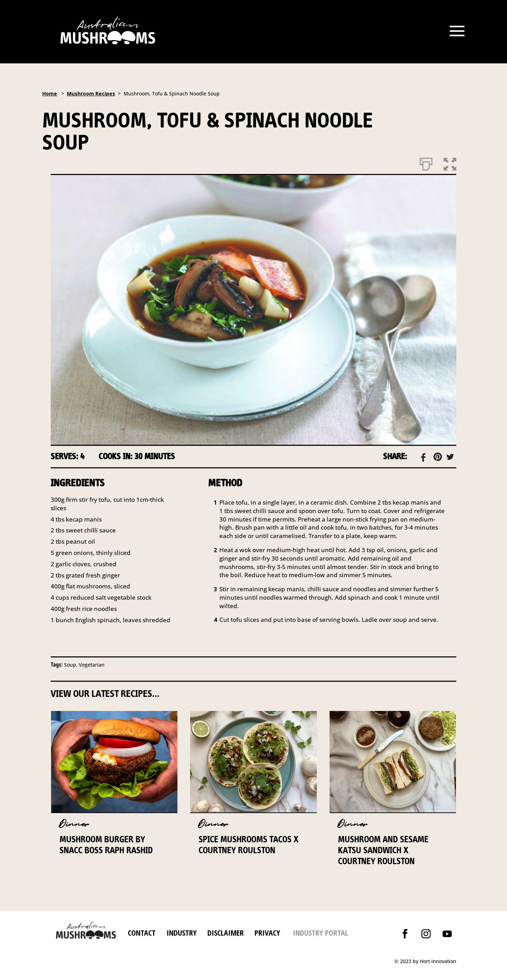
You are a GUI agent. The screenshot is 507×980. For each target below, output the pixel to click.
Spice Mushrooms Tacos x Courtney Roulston (249, 845)
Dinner (74, 824)
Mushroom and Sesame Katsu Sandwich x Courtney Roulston (383, 850)
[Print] (426, 163)
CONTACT (142, 932)
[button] (450, 163)
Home (50, 93)
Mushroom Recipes (91, 93)
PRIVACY (267, 932)
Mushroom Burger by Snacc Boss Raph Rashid (106, 845)
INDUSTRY (182, 932)
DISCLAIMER (224, 932)
